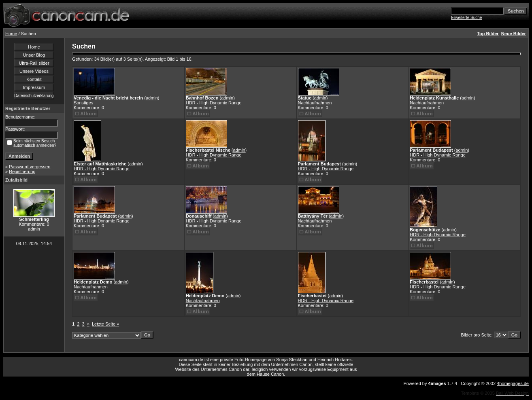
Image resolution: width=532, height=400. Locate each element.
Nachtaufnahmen (315, 103)
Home (11, 34)
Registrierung (22, 171)
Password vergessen (30, 167)
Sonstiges (83, 103)
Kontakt (34, 79)
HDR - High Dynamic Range (214, 103)
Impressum (34, 87)
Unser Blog (34, 55)
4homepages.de (513, 383)
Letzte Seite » (105, 324)
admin (152, 98)
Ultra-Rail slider (34, 63)
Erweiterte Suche (466, 18)
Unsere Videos (34, 71)
